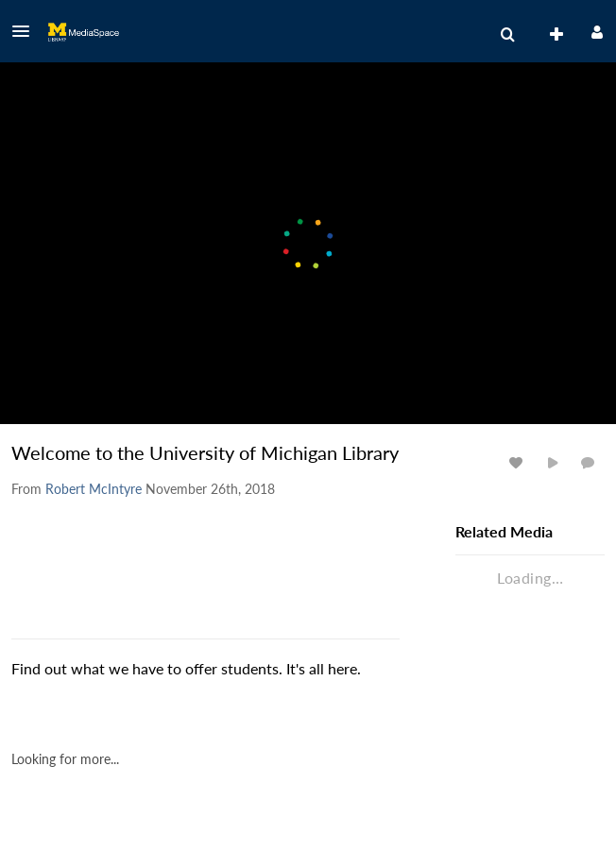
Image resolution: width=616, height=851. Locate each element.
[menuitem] (507, 35)
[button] (26, 31)
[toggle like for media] (519, 462)
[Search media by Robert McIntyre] (94, 489)
